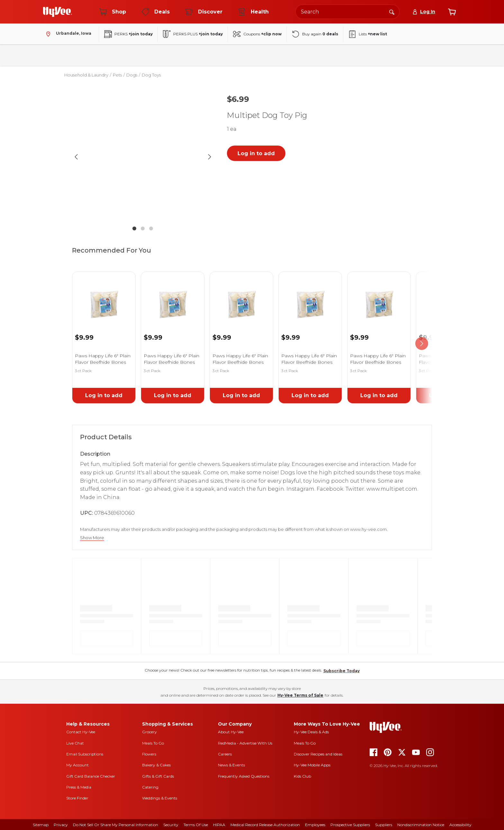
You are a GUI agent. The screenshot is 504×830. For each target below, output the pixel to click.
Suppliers (384, 825)
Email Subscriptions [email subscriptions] (85, 754)
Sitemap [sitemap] (41, 825)
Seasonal (336, 55)
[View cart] (452, 12)
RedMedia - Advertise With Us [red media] (245, 743)
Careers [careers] (225, 754)
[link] (104, 296)
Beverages (142, 55)
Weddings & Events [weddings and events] (160, 798)
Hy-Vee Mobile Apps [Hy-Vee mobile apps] (312, 765)
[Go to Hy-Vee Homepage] (58, 12)
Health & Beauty (271, 55)
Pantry (110, 55)
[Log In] (424, 12)
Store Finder (77, 798)
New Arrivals (372, 55)
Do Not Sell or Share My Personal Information (116, 825)
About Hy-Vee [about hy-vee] (231, 732)
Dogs (132, 75)
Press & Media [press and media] (79, 787)
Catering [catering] (150, 787)
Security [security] (171, 825)
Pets (117, 75)
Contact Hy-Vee (81, 732)
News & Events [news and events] (231, 765)
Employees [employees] (315, 825)
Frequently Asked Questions (244, 776)
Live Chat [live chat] (75, 743)
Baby (307, 55)
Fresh (82, 55)
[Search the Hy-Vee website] (347, 12)
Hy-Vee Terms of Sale (300, 695)
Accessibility (460, 825)
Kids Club (302, 776)
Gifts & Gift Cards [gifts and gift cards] (158, 776)
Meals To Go (153, 743)
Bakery (54, 55)
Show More (92, 538)
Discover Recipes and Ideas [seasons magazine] (318, 754)
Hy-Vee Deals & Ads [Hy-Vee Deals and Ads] (311, 732)
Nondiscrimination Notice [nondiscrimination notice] (421, 825)
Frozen (233, 55)
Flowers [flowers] (149, 754)
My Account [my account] (77, 765)
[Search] (392, 12)
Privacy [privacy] (61, 825)
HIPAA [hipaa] (219, 825)
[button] (143, 157)
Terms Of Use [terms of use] (196, 825)
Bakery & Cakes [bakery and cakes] (156, 765)
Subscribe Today (342, 671)
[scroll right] (422, 344)
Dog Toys (151, 75)
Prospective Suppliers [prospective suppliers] (350, 825)
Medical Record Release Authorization (265, 825)
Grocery (149, 732)
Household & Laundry (189, 55)
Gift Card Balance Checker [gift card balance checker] (91, 776)
